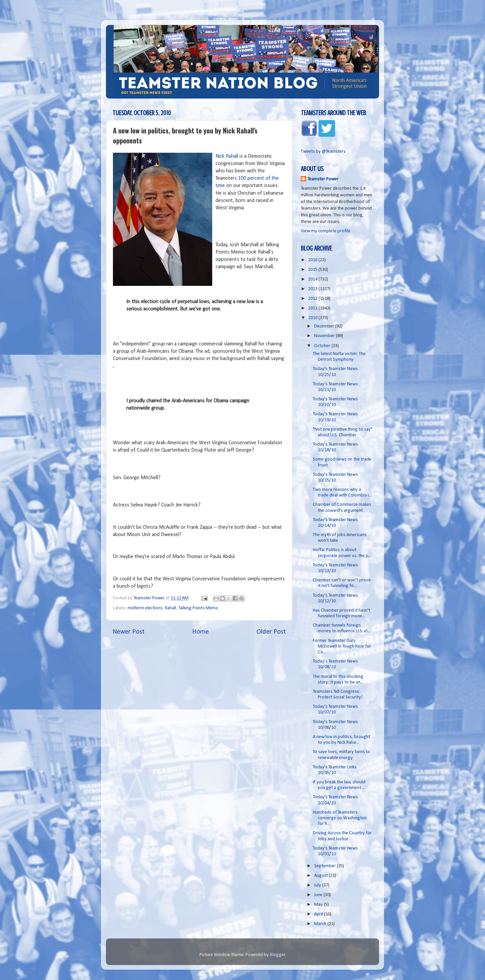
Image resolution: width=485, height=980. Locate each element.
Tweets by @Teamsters (323, 152)
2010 (313, 318)
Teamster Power (323, 179)
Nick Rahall (227, 156)
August (321, 876)
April (319, 914)
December (325, 326)
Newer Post (129, 632)
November (325, 336)
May (319, 905)
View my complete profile (326, 231)
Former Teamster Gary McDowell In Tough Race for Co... (342, 647)
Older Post (271, 632)
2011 (313, 308)
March (321, 924)
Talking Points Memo (198, 608)
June (319, 895)
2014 (313, 279)
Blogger (277, 955)
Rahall (171, 608)
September (325, 866)
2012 (313, 299)
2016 (313, 260)
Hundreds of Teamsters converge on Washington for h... (340, 818)
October (323, 346)
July (318, 885)
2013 (313, 289)
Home (201, 632)
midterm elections (145, 608)
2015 (313, 270)
